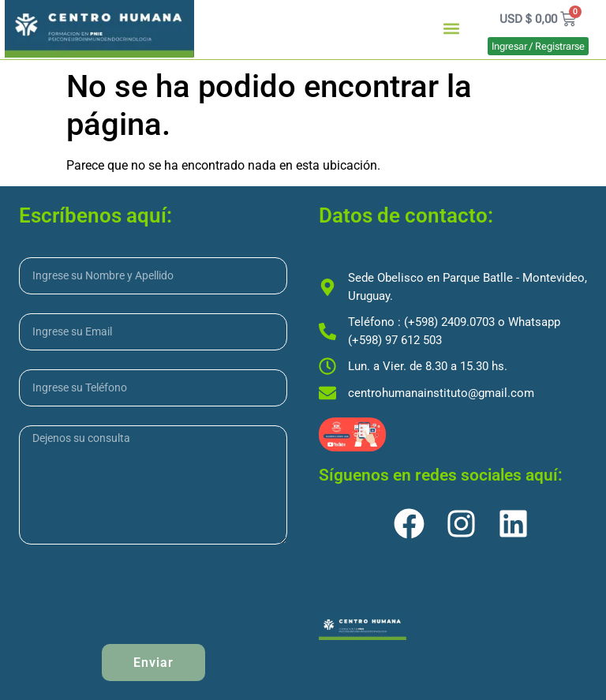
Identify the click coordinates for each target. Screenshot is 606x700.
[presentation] (139, 594)
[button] (452, 29)
